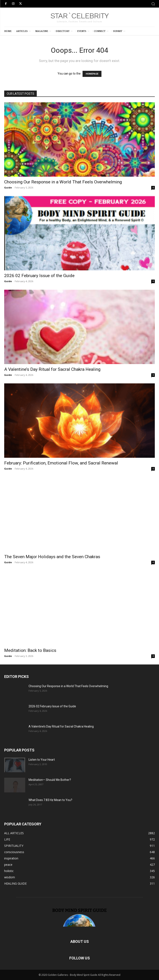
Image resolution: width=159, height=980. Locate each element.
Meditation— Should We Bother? (50, 780)
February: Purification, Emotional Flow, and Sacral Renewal (61, 463)
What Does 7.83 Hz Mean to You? (50, 800)
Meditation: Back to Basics (30, 650)
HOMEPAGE (92, 74)
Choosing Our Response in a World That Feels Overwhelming (63, 182)
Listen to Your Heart (42, 760)
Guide (8, 187)
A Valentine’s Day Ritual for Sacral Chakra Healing (52, 369)
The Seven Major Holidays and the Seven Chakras (52, 557)
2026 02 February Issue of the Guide (39, 276)
